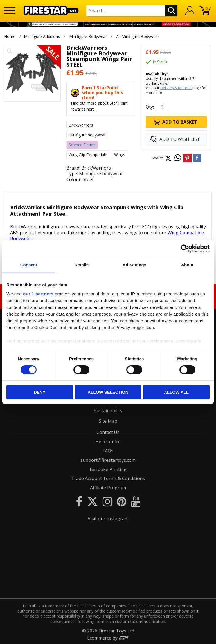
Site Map (108, 421)
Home (10, 36)
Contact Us (108, 432)
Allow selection (108, 392)
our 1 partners (38, 293)
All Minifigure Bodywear (138, 36)
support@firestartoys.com (108, 460)
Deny (40, 392)
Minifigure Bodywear (88, 36)
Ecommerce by (108, 638)
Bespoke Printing (108, 469)
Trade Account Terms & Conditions (108, 478)
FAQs (108, 451)
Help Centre (108, 442)
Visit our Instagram (108, 519)
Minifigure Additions (42, 36)
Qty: (150, 107)
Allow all (176, 392)
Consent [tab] (29, 265)
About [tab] (187, 265)
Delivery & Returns (176, 88)
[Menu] (10, 11)
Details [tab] (82, 265)
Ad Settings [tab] (134, 265)
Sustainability (108, 411)
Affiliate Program (108, 488)
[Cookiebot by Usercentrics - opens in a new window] (185, 249)
